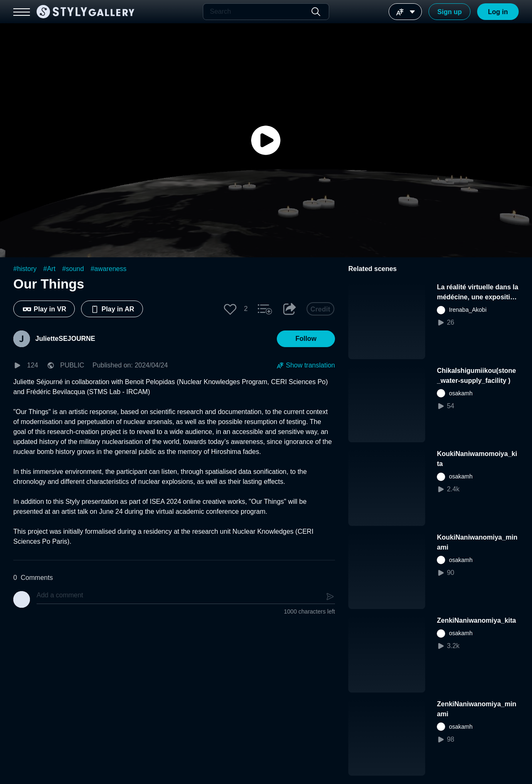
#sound (73, 269)
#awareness (108, 269)
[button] (230, 309)
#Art (49, 269)
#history (25, 269)
